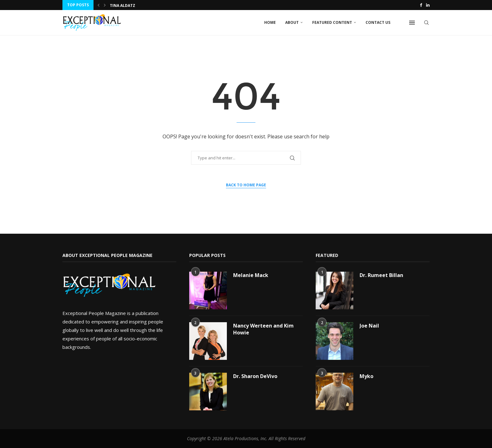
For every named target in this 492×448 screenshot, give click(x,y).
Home (270, 22)
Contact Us (378, 22)
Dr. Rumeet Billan (381, 275)
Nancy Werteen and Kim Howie (263, 329)
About (292, 22)
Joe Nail (369, 326)
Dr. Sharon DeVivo (255, 376)
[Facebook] (421, 5)
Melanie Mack (251, 275)
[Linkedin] (428, 5)
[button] (99, 5)
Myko (366, 376)
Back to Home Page (246, 185)
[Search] (426, 23)
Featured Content (332, 22)
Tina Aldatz (123, 5)
